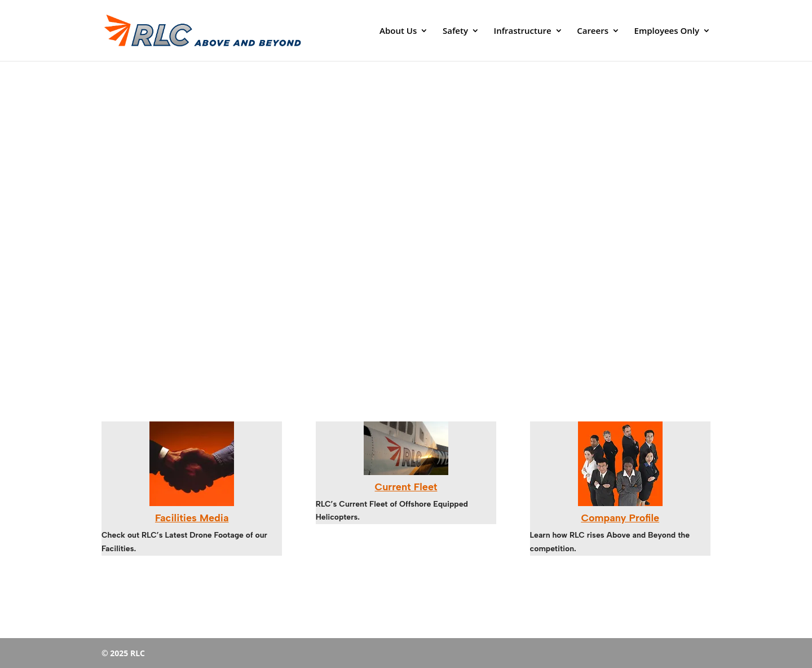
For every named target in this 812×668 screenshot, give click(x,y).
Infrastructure (523, 31)
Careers (593, 31)
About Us (398, 31)
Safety (455, 31)
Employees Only (667, 31)
